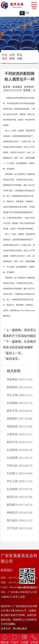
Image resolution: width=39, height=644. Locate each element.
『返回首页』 (12, 359)
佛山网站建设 (20, 629)
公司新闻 (12, 57)
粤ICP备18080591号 (16, 611)
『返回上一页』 (13, 353)
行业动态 (5, 58)
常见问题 (20, 57)
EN (27, 13)
